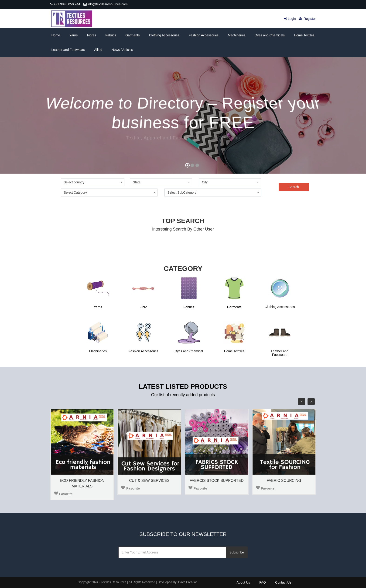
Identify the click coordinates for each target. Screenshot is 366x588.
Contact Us (283, 582)
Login (290, 19)
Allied (98, 50)
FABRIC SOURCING (284, 481)
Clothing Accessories (164, 35)
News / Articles (122, 50)
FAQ (263, 582)
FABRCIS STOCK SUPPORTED (217, 481)
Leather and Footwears (68, 50)
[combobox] (93, 182)
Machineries (237, 35)
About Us (243, 582)
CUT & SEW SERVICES (149, 481)
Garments (132, 35)
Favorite (63, 494)
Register (307, 19)
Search (294, 187)
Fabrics (111, 35)
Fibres (91, 35)
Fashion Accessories (204, 35)
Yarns (74, 35)
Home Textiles (304, 35)
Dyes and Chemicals (270, 35)
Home (56, 35)
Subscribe (237, 552)
